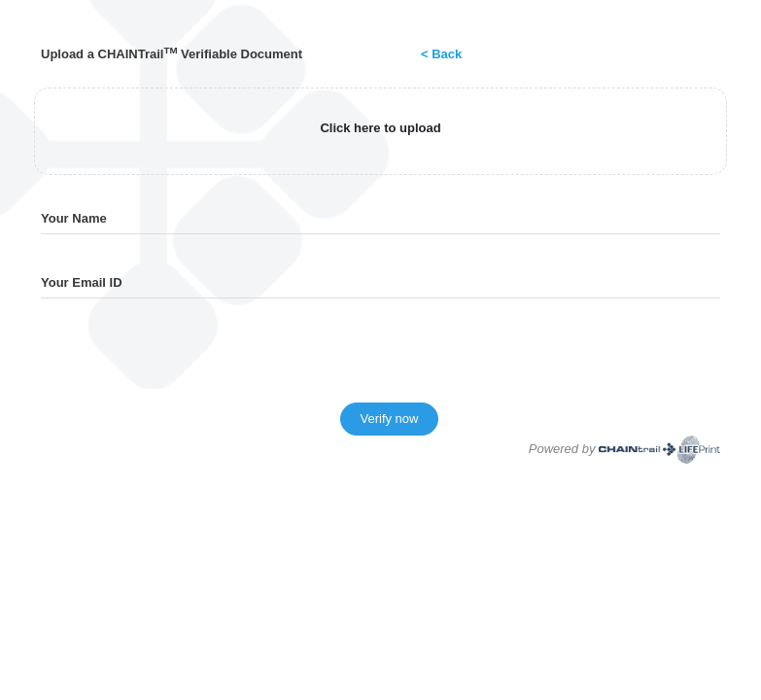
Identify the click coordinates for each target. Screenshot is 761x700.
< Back (441, 54)
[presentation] (155, 353)
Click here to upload (380, 128)
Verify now (390, 419)
